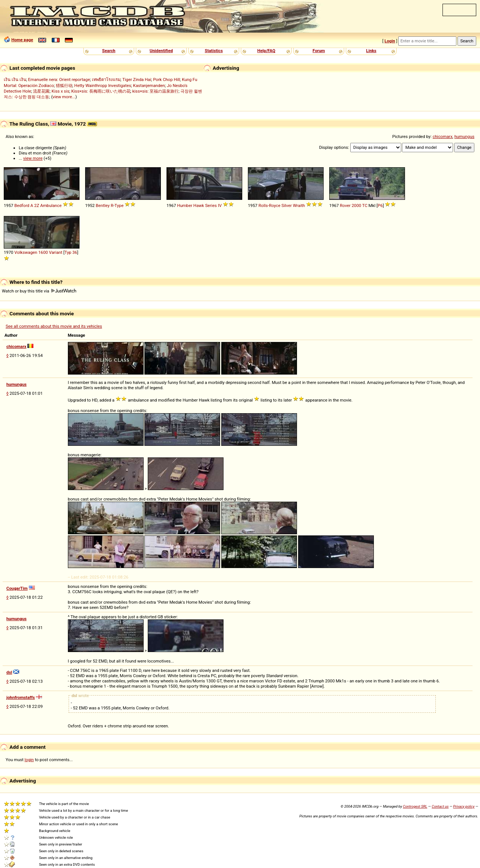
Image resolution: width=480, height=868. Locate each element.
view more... (64, 97)
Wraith (299, 205)
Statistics (214, 51)
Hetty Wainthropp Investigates (103, 85)
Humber (184, 205)
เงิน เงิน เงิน (15, 79)
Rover (345, 205)
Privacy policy (464, 806)
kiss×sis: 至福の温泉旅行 (155, 91)
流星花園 (41, 91)
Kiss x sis (61, 91)
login (29, 760)
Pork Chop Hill (166, 79)
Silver (287, 205)
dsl (9, 672)
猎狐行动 (64, 85)
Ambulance (51, 205)
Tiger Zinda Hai (137, 79)
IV (220, 205)
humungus (464, 136)
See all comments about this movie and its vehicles (54, 326)
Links (371, 51)
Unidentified (161, 51)
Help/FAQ (266, 51)
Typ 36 (71, 252)
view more (33, 158)
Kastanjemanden (149, 85)
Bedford (22, 205)
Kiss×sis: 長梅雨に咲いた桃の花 (101, 91)
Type (119, 205)
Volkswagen (26, 252)
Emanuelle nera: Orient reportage (59, 79)
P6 (380, 205)
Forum (319, 51)
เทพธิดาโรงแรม (106, 79)
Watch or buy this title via (39, 291)
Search (109, 51)
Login (390, 41)
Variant (55, 252)
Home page (22, 40)
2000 (356, 205)
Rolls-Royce (269, 205)
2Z (37, 205)
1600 (43, 252)
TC (365, 205)
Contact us (440, 806)
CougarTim (17, 588)
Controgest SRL (415, 806)
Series (211, 205)
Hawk (199, 205)
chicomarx (443, 136)
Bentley (103, 205)
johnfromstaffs (21, 697)
